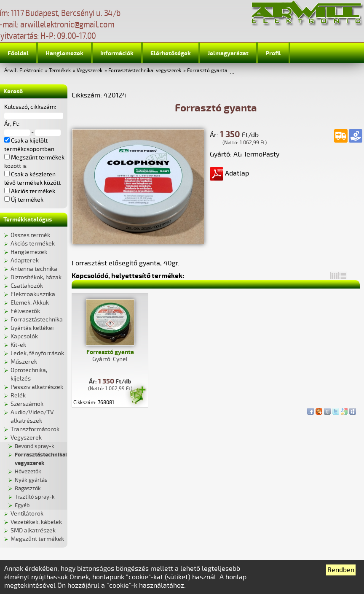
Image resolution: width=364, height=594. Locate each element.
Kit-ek (18, 345)
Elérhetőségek (171, 53)
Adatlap (229, 173)
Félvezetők (25, 311)
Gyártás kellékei (32, 328)
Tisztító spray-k (35, 497)
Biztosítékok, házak (36, 277)
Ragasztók (28, 489)
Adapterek (25, 261)
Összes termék (30, 235)
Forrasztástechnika (37, 320)
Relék (18, 396)
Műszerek (24, 362)
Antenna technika (34, 269)
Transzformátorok (35, 429)
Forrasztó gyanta (207, 71)
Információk (117, 53)
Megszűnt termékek (37, 539)
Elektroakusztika (33, 294)
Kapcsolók (24, 336)
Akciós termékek (33, 244)
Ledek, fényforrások (37, 353)
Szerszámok (27, 404)
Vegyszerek (90, 71)
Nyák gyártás (31, 480)
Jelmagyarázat (228, 53)
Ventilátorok (27, 514)
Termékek (60, 71)
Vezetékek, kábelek (36, 522)
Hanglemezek (64, 53)
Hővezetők (28, 472)
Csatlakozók (27, 286)
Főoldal (18, 53)
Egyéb (22, 505)
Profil (273, 53)
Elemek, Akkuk (30, 303)
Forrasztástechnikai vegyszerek (145, 71)
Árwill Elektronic (24, 71)
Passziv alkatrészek (37, 387)
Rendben (341, 570)
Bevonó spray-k (35, 446)
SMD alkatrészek (33, 531)
